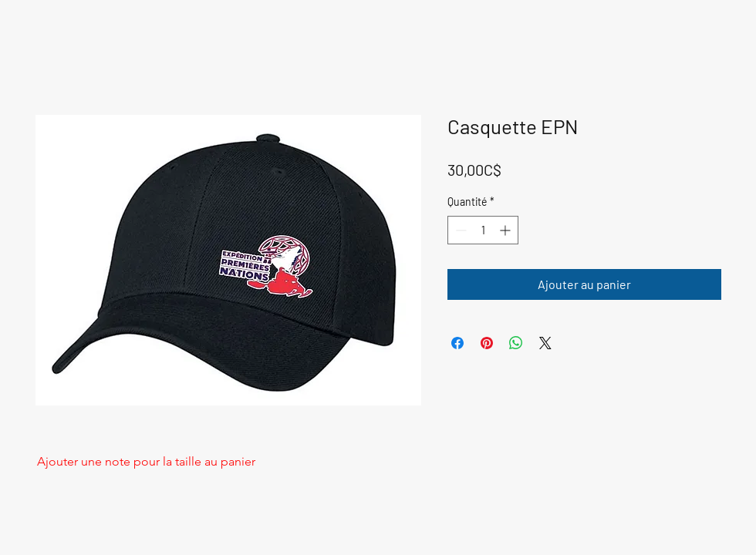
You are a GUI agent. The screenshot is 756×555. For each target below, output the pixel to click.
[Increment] (506, 230)
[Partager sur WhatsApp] (516, 343)
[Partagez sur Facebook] (457, 343)
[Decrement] (459, 230)
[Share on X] (545, 343)
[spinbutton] (483, 230)
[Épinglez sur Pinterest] (487, 343)
